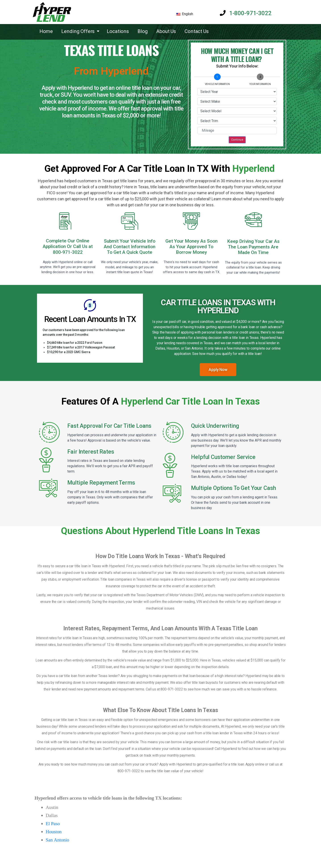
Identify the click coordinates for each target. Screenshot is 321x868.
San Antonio (57, 840)
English (185, 14)
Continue (237, 140)
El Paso (53, 824)
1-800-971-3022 (246, 13)
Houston (54, 832)
